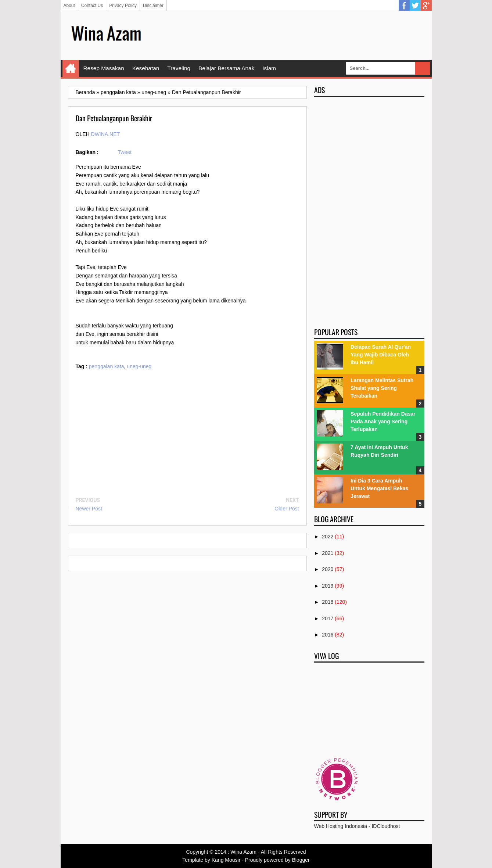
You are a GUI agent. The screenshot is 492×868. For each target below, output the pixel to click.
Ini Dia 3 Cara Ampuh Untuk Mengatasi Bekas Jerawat (379, 488)
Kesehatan (146, 68)
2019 (328, 586)
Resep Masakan (104, 68)
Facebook (404, 6)
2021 (328, 553)
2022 (328, 537)
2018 (328, 602)
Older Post (287, 509)
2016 (328, 635)
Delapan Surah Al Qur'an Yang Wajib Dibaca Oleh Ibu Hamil (381, 355)
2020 (328, 569)
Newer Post (89, 509)
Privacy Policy (123, 6)
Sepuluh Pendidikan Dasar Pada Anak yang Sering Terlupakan (383, 422)
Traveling (179, 68)
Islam (269, 68)
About (69, 6)
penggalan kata (107, 366)
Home (71, 68)
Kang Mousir (226, 860)
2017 (328, 618)
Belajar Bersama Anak (226, 68)
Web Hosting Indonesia (341, 826)
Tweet (125, 152)
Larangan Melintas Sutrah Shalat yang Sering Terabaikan (382, 388)
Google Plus (426, 6)
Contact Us (92, 6)
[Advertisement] (291, 35)
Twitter (415, 6)
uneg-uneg (139, 366)
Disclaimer (153, 6)
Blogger (301, 860)
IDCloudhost (386, 826)
